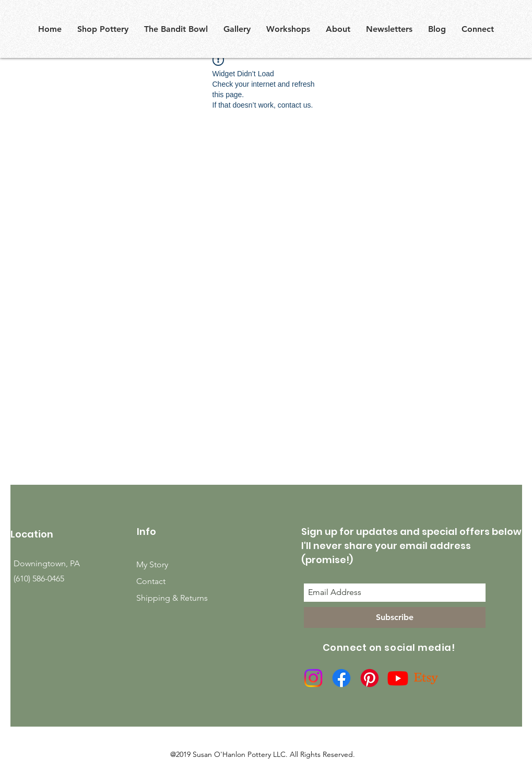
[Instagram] (313, 678)
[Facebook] (341, 678)
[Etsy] (426, 678)
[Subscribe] (395, 617)
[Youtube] (398, 678)
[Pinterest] (370, 678)
